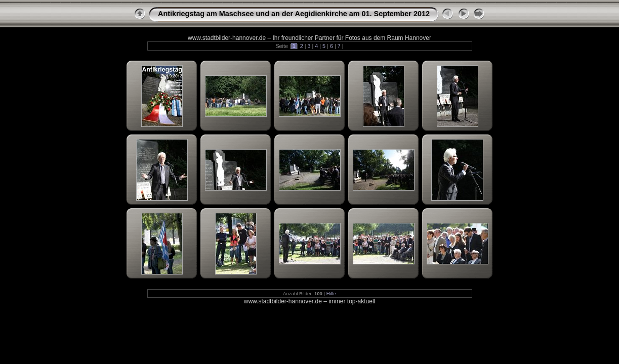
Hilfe (331, 293)
